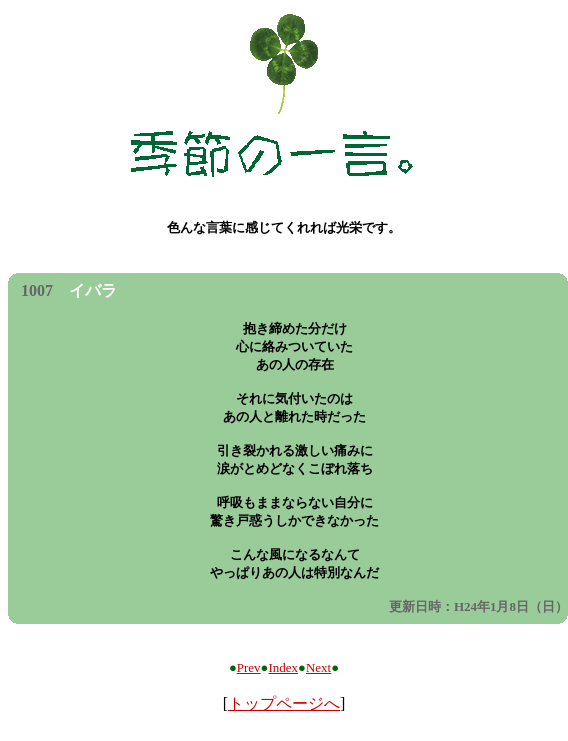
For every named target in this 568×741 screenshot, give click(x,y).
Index (283, 667)
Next (318, 667)
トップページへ (284, 703)
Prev (249, 667)
